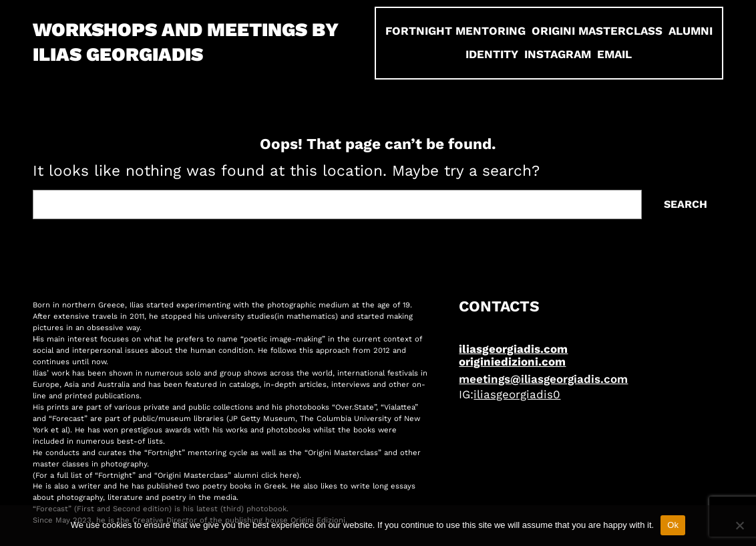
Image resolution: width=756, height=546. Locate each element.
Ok (673, 525)
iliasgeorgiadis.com (513, 349)
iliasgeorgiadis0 (517, 394)
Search (686, 204)
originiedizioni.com (512, 362)
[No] (739, 525)
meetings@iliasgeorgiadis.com (543, 379)
